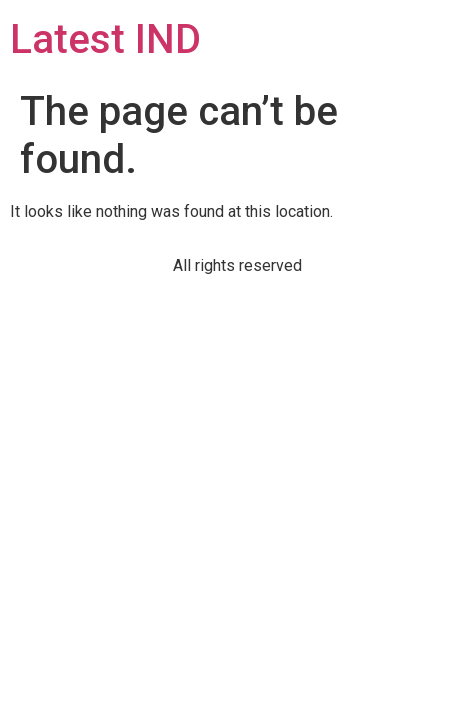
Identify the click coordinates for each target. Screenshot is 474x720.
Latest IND (105, 39)
